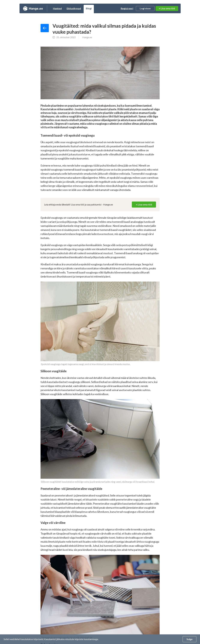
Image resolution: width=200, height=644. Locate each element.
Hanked (57, 8)
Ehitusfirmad (74, 8)
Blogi (89, 8)
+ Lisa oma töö (167, 8)
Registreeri (127, 8)
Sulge (189, 639)
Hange (33, 8)
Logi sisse (145, 8)
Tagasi (45, 28)
